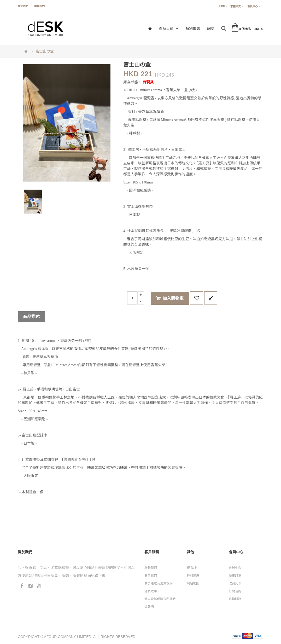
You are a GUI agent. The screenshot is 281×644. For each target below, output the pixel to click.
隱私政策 (151, 591)
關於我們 (23, 6)
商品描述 (31, 317)
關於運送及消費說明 (159, 583)
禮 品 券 (192, 568)
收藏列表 (235, 583)
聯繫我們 (39, 6)
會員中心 (235, 568)
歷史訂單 (235, 576)
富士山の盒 (45, 51)
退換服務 (235, 599)
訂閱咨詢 (235, 591)
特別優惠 (193, 576)
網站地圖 (193, 583)
